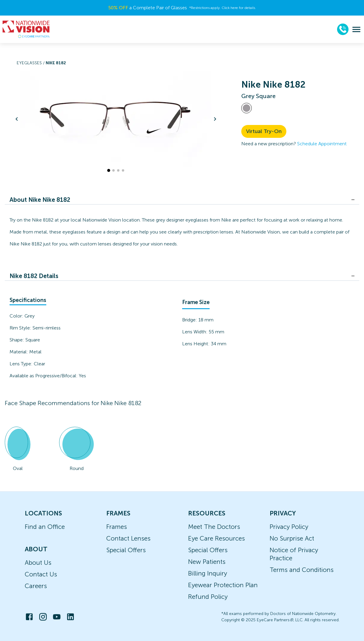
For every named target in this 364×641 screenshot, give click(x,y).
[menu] (356, 29)
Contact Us (41, 574)
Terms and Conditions (302, 570)
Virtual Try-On (264, 131)
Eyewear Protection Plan (223, 585)
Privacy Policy (289, 527)
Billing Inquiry (208, 573)
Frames (117, 527)
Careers (36, 586)
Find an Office (45, 527)
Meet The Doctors (214, 527)
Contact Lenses (128, 538)
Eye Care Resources (216, 538)
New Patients (207, 562)
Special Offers (126, 550)
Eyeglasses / (31, 63)
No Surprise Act (292, 538)
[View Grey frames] (246, 108)
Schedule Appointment (322, 144)
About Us (38, 563)
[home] (26, 29)
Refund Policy (208, 597)
